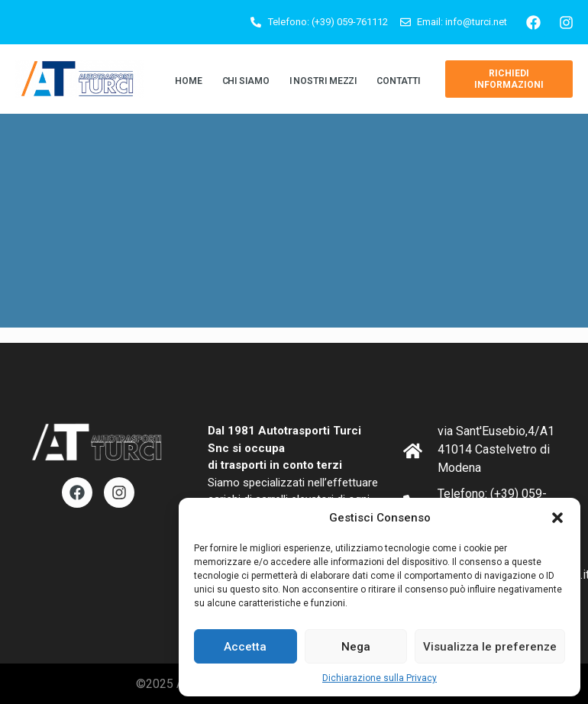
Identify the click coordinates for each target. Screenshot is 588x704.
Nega (356, 647)
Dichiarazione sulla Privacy (380, 678)
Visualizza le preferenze (490, 647)
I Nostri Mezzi (323, 81)
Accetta (245, 647)
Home (189, 81)
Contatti (398, 81)
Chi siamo (246, 81)
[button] (557, 518)
